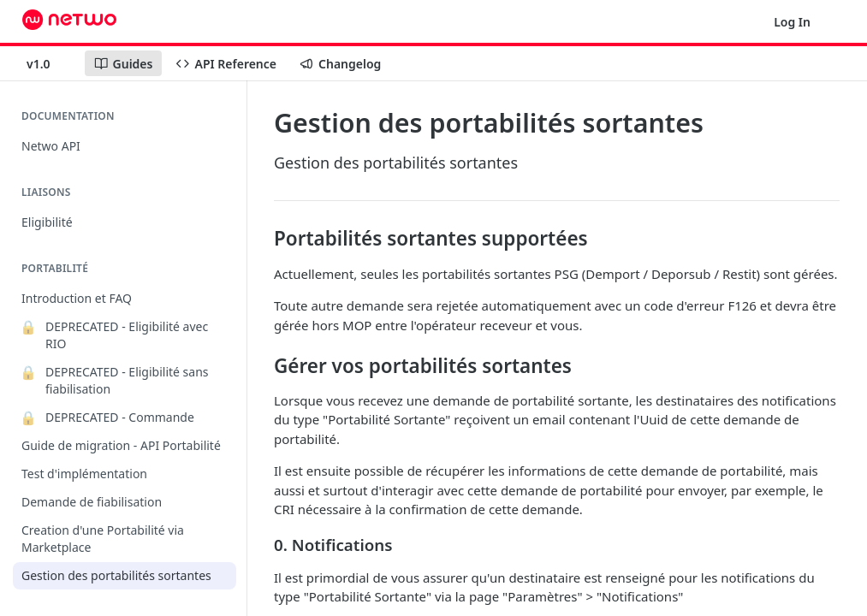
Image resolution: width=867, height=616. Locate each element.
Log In (792, 22)
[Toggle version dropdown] (49, 63)
